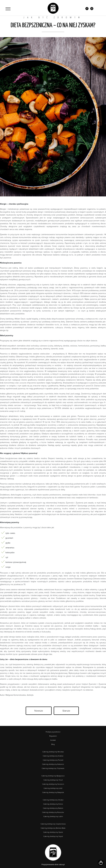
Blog (53, 744)
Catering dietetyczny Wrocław (53, 752)
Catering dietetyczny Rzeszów (53, 812)
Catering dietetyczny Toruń (53, 780)
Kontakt (53, 740)
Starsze (66, 711)
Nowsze (39, 711)
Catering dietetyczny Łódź (53, 788)
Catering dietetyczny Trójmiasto (53, 768)
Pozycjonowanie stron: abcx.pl (53, 865)
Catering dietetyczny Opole (53, 832)
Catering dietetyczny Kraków (53, 756)
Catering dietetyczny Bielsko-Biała (53, 828)
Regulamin (53, 736)
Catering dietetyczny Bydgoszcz (53, 776)
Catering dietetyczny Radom (53, 808)
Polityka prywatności (53, 732)
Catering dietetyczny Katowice (53, 764)
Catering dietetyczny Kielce (53, 804)
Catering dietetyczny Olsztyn (53, 800)
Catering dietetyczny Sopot (53, 836)
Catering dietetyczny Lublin (53, 816)
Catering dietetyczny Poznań (53, 760)
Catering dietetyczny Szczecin (53, 784)
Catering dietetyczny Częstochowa (53, 824)
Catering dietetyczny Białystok (53, 792)
